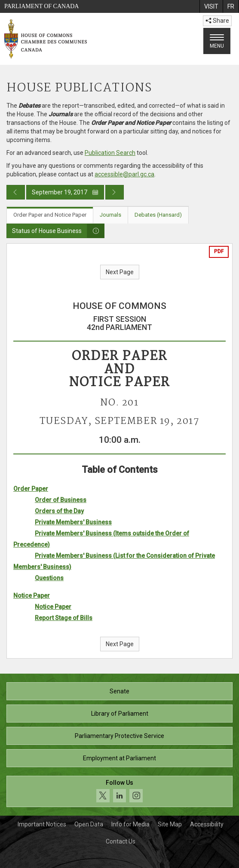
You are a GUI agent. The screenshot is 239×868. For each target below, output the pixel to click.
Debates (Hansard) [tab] (158, 215)
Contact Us (121, 841)
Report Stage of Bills (64, 618)
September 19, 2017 (65, 192)
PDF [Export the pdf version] (219, 251)
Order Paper (31, 489)
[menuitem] (211, 6)
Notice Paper (32, 596)
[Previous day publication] (16, 192)
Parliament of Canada (41, 6)
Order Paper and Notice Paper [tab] (50, 215)
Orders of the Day (59, 511)
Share (217, 21)
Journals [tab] (110, 215)
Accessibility (207, 824)
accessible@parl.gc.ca (124, 174)
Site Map (170, 824)
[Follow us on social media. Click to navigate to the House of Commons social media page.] (119, 791)
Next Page (120, 272)
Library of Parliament (120, 714)
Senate (119, 691)
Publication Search (110, 153)
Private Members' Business (73, 522)
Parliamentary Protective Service (119, 736)
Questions (49, 578)
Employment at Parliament (119, 758)
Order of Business (61, 500)
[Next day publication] (115, 192)
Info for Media (130, 824)
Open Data (89, 824)
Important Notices (42, 824)
